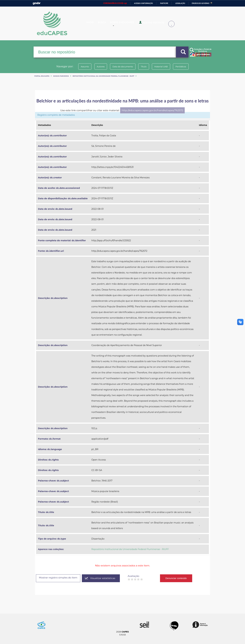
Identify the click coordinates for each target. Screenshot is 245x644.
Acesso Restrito (154, 23)
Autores (98, 67)
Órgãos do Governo (201, 3)
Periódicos (185, 67)
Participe (164, 3)
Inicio (92, 24)
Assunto (81, 67)
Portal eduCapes (42, 76)
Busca (105, 24)
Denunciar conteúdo (181, 578)
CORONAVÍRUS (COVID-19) (115, 3)
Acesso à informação (144, 3)
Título (144, 67)
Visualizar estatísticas (104, 578)
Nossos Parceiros (61, 76)
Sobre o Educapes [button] (127, 24)
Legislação (180, 3)
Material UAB (163, 67)
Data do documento (122, 67)
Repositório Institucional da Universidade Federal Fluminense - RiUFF (104, 76)
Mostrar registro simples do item (60, 578)
